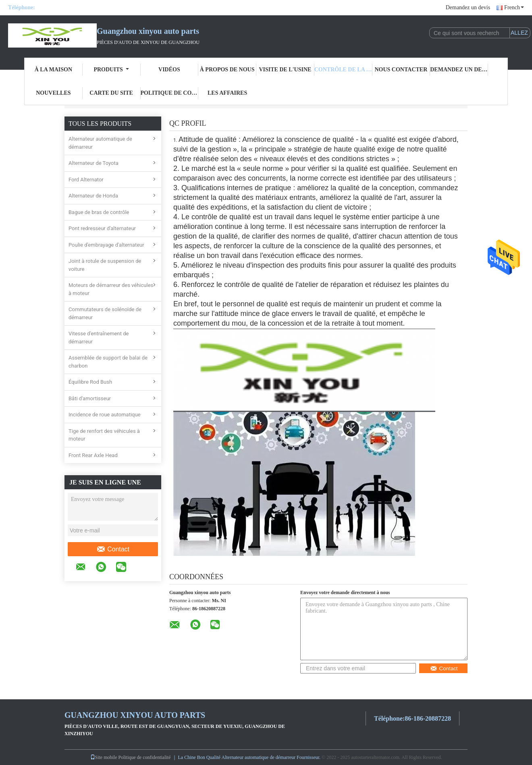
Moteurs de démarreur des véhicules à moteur (111, 289)
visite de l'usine (285, 70)
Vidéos (169, 70)
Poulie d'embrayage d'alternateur (106, 245)
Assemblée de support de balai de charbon (108, 362)
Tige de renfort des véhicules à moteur (104, 435)
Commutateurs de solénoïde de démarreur (105, 313)
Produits (111, 70)
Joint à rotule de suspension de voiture (105, 265)
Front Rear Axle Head (93, 455)
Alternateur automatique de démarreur (100, 143)
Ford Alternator (86, 180)
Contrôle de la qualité (343, 70)
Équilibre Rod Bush (90, 382)
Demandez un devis (468, 7)
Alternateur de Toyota (94, 163)
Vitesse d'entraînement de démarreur (99, 338)
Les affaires (227, 93)
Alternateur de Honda (93, 196)
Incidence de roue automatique (105, 415)
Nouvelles (53, 93)
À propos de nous (227, 70)
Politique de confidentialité (170, 93)
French (514, 7)
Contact (113, 549)
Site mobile (104, 757)
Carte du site (111, 93)
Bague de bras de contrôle (99, 212)
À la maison (53, 70)
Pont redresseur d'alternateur (102, 228)
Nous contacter (401, 70)
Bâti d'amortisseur (90, 398)
